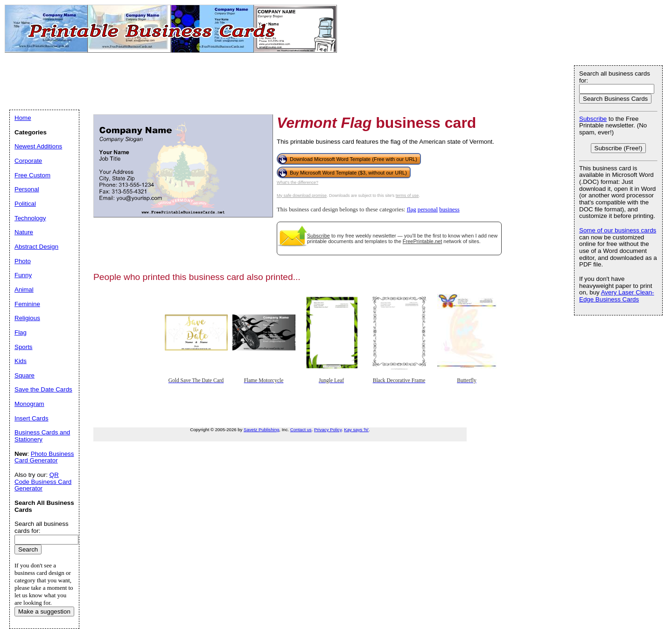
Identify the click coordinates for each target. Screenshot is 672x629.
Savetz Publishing (261, 430)
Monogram (29, 404)
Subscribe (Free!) (619, 148)
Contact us (301, 430)
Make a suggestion (44, 612)
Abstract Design (36, 247)
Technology (30, 218)
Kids (21, 361)
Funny (23, 275)
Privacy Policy (328, 430)
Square (24, 375)
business (449, 210)
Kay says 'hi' (356, 430)
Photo (23, 261)
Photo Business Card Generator (44, 457)
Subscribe (318, 236)
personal (428, 210)
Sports (24, 347)
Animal (24, 290)
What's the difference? (297, 182)
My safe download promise (302, 196)
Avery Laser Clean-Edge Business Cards (617, 296)
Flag (21, 332)
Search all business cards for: (615, 77)
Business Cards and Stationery (42, 436)
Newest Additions (38, 146)
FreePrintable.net (422, 241)
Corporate (28, 161)
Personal (27, 189)
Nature (24, 232)
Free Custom (32, 175)
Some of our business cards (618, 230)
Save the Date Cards (43, 389)
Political (25, 204)
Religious (27, 318)
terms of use (407, 196)
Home (23, 118)
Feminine (27, 304)
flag (412, 210)
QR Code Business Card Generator (43, 482)
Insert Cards (31, 418)
